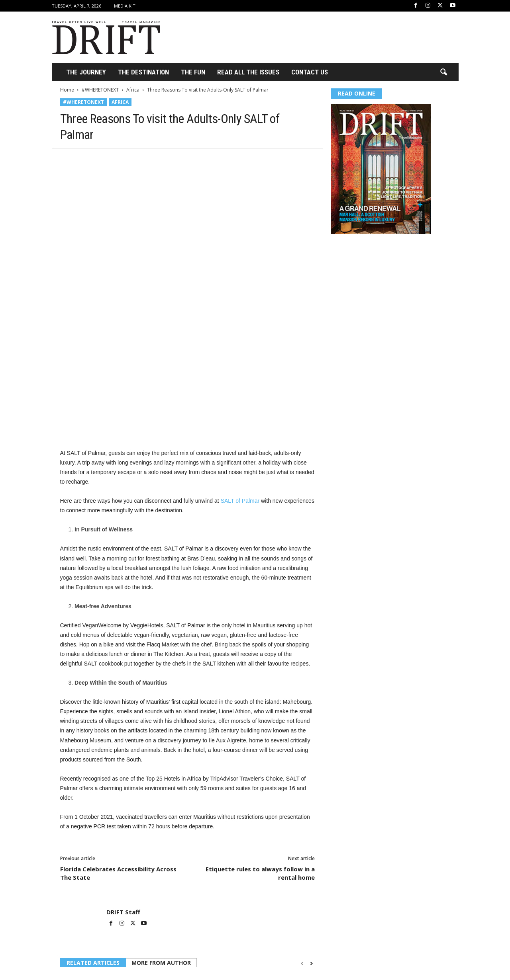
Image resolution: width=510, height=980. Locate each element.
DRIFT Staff (123, 827)
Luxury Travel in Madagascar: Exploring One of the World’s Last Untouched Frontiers (273, 962)
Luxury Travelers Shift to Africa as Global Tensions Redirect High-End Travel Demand (100, 962)
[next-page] (311, 879)
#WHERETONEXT (100, 90)
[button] (443, 72)
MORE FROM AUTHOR (161, 878)
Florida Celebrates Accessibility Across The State (118, 788)
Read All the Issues (248, 72)
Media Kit (125, 6)
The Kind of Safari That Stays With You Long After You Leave (187, 959)
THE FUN (193, 72)
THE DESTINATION (143, 72)
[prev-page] (302, 879)
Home (67, 90)
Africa (133, 90)
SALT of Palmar (240, 416)
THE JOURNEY (86, 72)
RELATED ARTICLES (93, 878)
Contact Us (310, 72)
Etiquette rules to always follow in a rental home (260, 788)
